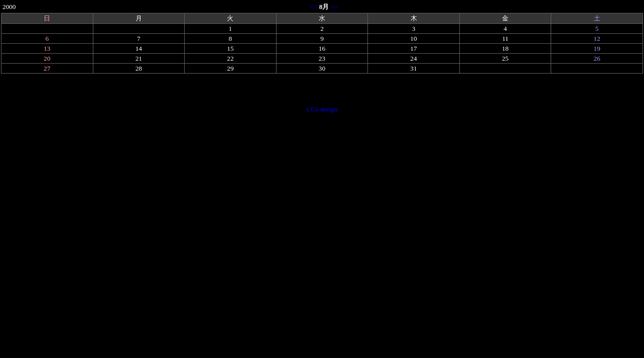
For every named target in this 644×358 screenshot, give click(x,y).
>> (334, 7)
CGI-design (322, 109)
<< (314, 7)
